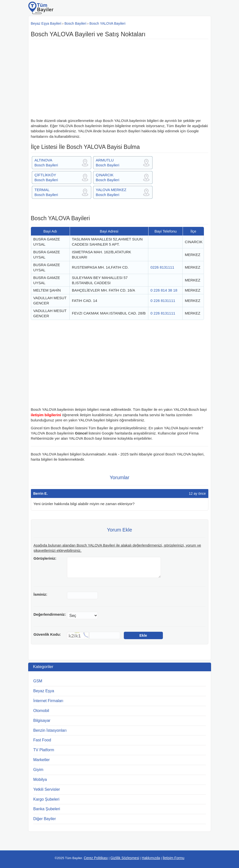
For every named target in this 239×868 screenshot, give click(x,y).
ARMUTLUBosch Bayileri (108, 163)
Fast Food (42, 740)
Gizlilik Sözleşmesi (125, 858)
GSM (38, 681)
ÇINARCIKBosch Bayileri (108, 177)
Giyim (38, 770)
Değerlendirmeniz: (50, 614)
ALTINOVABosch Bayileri (46, 163)
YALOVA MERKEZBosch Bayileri (111, 192)
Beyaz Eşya (44, 691)
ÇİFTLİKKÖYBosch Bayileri (46, 177)
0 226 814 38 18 (164, 290)
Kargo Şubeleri (46, 799)
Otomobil (41, 711)
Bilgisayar (42, 720)
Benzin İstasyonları (50, 730)
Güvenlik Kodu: (47, 634)
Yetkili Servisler (47, 789)
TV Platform (44, 750)
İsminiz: (41, 594)
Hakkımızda (151, 858)
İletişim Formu (174, 858)
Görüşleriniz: (45, 558)
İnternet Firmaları (48, 701)
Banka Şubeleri (47, 809)
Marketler (42, 760)
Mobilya (40, 779)
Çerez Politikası (96, 858)
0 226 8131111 (163, 301)
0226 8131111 (162, 267)
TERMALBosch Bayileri (46, 192)
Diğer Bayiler (45, 819)
